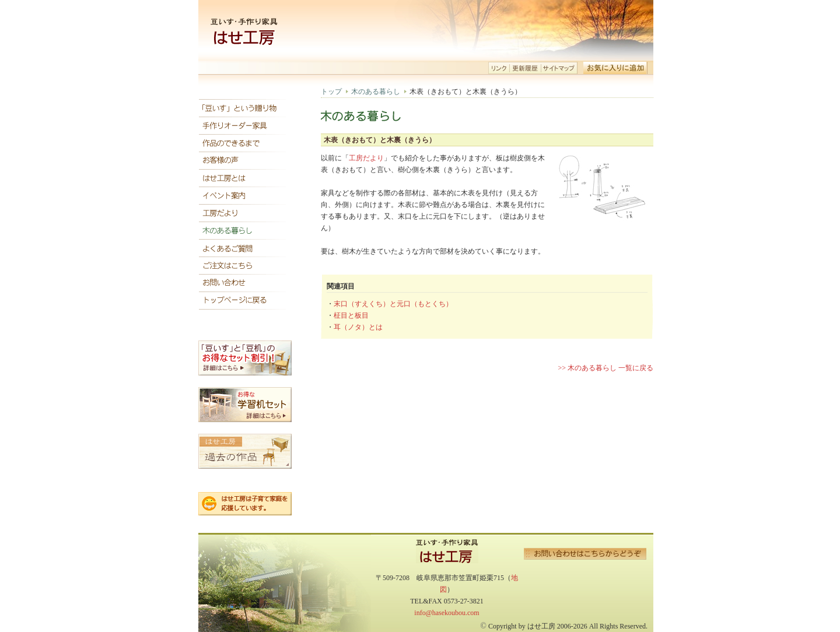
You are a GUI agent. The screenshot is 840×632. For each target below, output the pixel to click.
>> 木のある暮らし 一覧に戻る (605, 368)
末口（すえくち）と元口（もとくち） (393, 304)
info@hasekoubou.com (447, 613)
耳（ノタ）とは (358, 327)
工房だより (366, 158)
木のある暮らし (376, 92)
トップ (331, 92)
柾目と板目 (351, 315)
